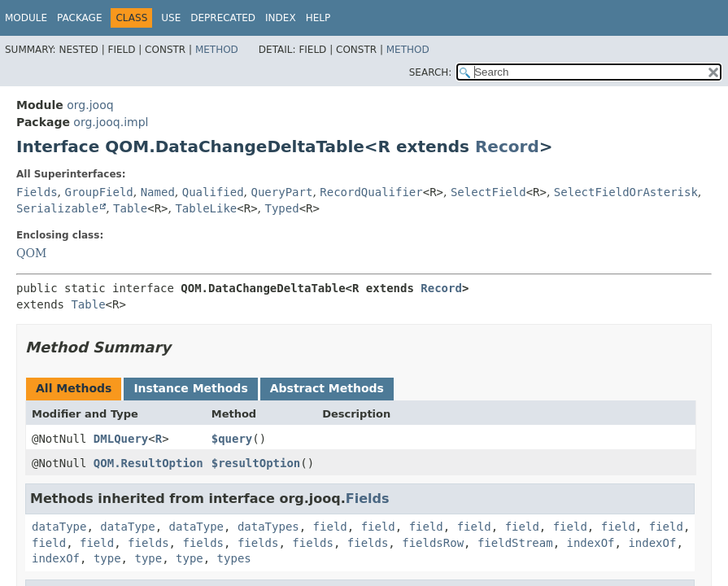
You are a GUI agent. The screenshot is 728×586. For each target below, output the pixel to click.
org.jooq (90, 105)
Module (26, 18)
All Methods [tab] (74, 388)
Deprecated (223, 18)
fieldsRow (433, 543)
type (107, 558)
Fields (37, 192)
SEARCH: (431, 72)
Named (158, 192)
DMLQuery (121, 439)
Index (281, 18)
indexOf (591, 543)
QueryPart (282, 192)
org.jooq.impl (111, 122)
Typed (281, 208)
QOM (31, 253)
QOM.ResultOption (148, 463)
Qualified (213, 192)
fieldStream (515, 543)
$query (232, 439)
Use (171, 18)
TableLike (206, 208)
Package (79, 18)
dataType (59, 527)
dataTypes (268, 527)
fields (148, 543)
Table (130, 208)
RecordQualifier (371, 192)
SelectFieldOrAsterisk (626, 192)
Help (318, 18)
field (330, 527)
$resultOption (256, 463)
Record (507, 146)
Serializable (57, 208)
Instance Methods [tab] (190, 388)
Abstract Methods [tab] (327, 388)
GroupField (98, 192)
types (234, 558)
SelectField (488, 192)
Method (217, 50)
